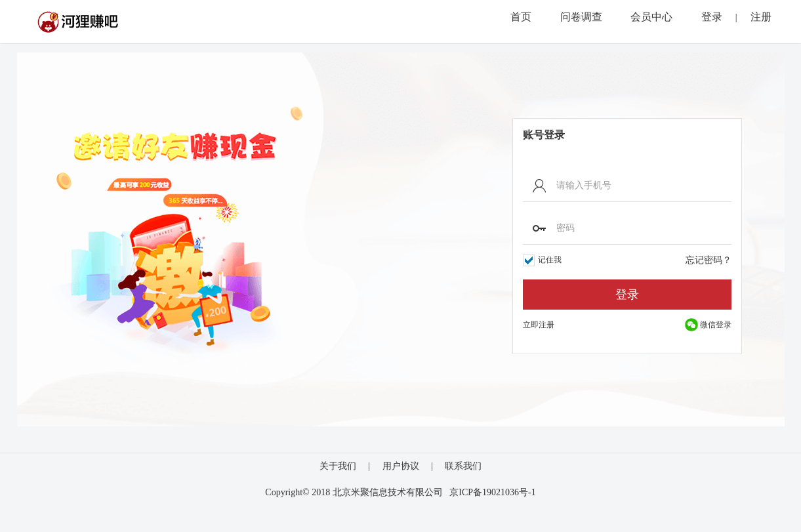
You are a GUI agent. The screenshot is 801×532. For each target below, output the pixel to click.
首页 (521, 17)
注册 (761, 17)
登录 (712, 17)
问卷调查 (581, 17)
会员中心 (651, 17)
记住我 (542, 260)
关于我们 (338, 466)
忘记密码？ (709, 260)
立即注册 (539, 325)
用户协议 (401, 466)
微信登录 (708, 325)
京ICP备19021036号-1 (492, 492)
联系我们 (463, 466)
